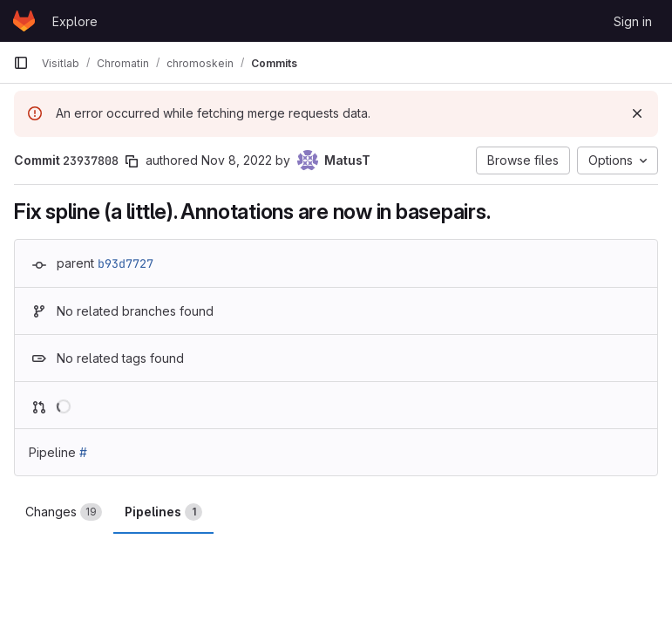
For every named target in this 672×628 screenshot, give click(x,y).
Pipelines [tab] (163, 512)
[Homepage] (24, 21)
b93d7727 (126, 263)
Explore (75, 21)
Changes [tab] (64, 512)
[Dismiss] (637, 113)
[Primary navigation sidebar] (21, 63)
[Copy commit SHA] (132, 161)
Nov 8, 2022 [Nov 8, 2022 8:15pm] (237, 160)
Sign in (633, 21)
